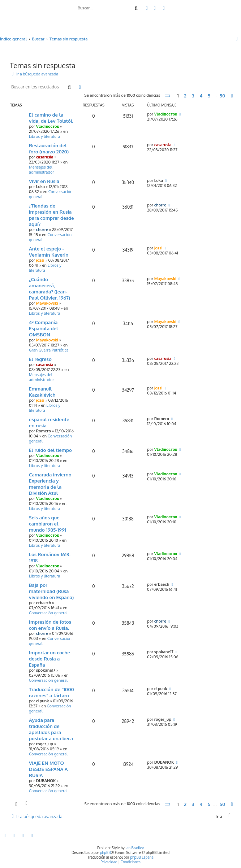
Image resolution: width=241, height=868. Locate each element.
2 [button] (185, 96)
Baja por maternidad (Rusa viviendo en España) (51, 591)
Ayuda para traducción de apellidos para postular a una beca (51, 729)
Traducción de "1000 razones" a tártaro (51, 692)
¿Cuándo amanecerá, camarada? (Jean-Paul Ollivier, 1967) (50, 288)
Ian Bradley (135, 848)
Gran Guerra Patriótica (49, 350)
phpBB (106, 852)
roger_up (45, 744)
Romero (44, 431)
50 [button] (222, 96)
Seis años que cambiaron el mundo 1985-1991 (48, 524)
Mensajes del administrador (41, 170)
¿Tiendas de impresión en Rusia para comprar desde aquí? (51, 215)
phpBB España (142, 857)
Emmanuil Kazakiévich (42, 392)
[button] (168, 96)
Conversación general (48, 613)
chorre (42, 230)
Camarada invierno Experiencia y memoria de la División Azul (50, 484)
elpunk (43, 701)
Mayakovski (47, 303)
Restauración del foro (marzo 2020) (49, 148)
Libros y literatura (44, 136)
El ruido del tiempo (50, 450)
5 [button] (209, 96)
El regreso (40, 359)
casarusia (45, 157)
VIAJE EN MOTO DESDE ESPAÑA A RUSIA (48, 769)
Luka (40, 187)
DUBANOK (46, 781)
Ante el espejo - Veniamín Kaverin (49, 252)
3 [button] (193, 96)
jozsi (40, 260)
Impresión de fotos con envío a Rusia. (50, 625)
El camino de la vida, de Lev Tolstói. (51, 118)
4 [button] (201, 96)
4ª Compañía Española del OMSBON (44, 328)
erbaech (44, 603)
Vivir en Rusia (44, 181)
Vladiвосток (48, 126)
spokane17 (46, 670)
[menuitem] (155, 8)
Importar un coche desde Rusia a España (50, 658)
